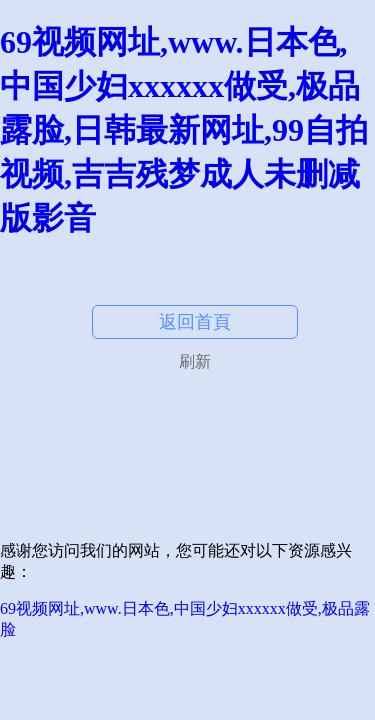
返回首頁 (195, 322)
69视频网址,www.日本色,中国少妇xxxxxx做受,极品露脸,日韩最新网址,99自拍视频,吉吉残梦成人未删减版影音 (184, 130)
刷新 (195, 361)
